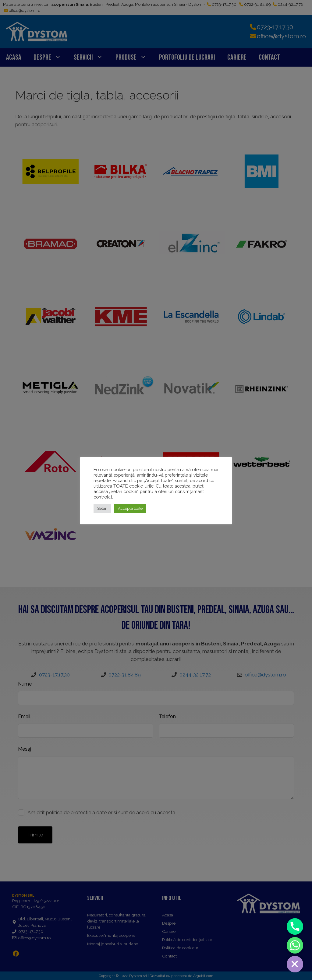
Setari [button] (102, 508)
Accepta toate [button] (130, 508)
